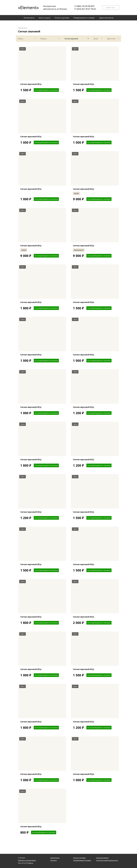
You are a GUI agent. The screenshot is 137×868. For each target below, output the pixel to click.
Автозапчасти (23, 28)
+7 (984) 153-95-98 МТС (84, 6)
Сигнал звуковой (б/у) (31, 84)
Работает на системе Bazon (27, 860)
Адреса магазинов (102, 858)
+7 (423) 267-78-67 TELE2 (85, 9)
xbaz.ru (31, 863)
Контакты (54, 860)
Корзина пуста (111, 8)
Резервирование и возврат (82, 860)
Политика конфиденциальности (107, 860)
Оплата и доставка (79, 858)
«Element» (28, 7)
